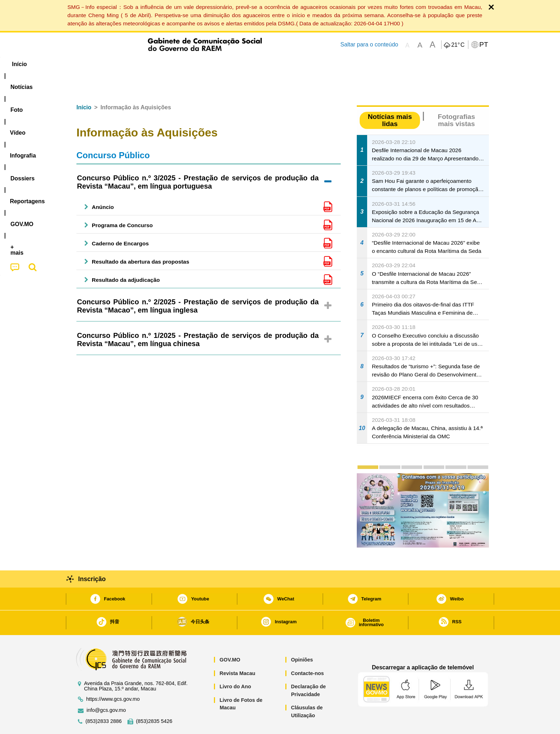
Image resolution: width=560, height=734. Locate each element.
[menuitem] (119, 64)
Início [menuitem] (85, 64)
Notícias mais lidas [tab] (390, 98)
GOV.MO (230, 638)
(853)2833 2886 (104, 700)
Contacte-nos (307, 651)
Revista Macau (237, 651)
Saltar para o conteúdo (369, 44)
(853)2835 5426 (154, 700)
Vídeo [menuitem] (180, 64)
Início (84, 86)
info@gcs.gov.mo (106, 688)
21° (458, 45)
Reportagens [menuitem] (297, 64)
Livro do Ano (235, 665)
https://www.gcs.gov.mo (113, 677)
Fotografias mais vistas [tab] (456, 98)
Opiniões (302, 638)
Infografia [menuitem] (215, 64)
